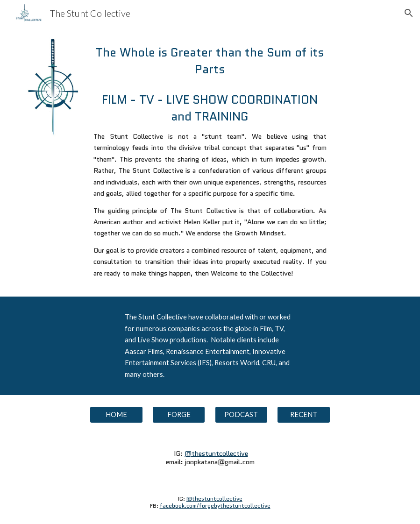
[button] (409, 13)
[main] (210, 61)
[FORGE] (179, 415)
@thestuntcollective (216, 453)
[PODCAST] (242, 415)
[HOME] (116, 415)
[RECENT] (304, 415)
